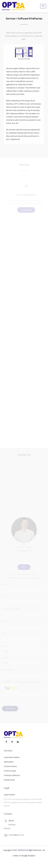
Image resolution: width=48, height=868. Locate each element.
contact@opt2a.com (16, 835)
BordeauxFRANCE (10, 825)
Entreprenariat (9, 780)
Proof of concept (10, 771)
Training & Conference (12, 776)
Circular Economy (10, 767)
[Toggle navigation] (43, 6)
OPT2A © (22, 850)
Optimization (9, 762)
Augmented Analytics (12, 758)
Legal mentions (9, 795)
